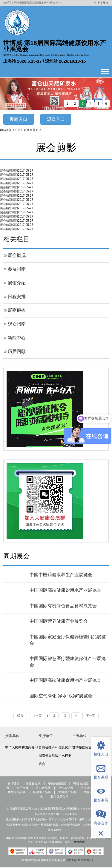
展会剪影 (33, 130)
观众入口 (56, 119)
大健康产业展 (67, 793)
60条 (20, 716)
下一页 (91, 716)
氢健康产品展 (42, 793)
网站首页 (6, 130)
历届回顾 (17, 352)
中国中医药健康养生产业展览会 (63, 575)
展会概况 (17, 256)
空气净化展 (66, 788)
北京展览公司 (59, 797)
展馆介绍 (17, 283)
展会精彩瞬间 (9, 171)
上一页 (37, 716)
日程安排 (17, 297)
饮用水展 (22, 788)
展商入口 (19, 119)
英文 (106, 3)
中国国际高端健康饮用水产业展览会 (68, 590)
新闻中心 (17, 338)
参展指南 (17, 269)
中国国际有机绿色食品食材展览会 (65, 606)
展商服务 (17, 310)
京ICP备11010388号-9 (80, 861)
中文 (97, 3)
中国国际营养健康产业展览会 (61, 621)
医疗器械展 (88, 788)
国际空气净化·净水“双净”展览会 (63, 696)
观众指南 (17, 324)
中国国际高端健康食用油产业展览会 (68, 680)
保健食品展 (33, 784)
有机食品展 (81, 784)
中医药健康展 (57, 784)
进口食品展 (43, 788)
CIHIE (19, 130)
